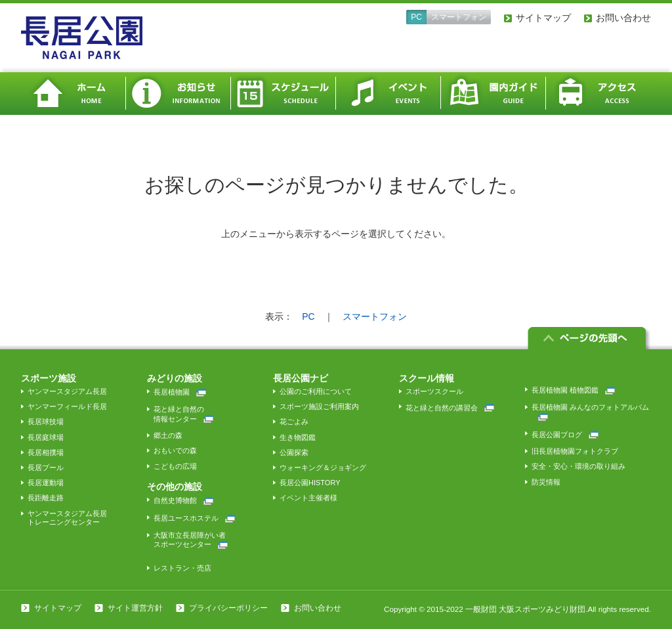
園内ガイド (493, 94)
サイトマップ (543, 18)
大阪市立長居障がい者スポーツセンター (191, 540)
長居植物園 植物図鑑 (573, 390)
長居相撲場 (46, 452)
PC (416, 17)
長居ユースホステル (194, 518)
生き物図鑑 (298, 437)
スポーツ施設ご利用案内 (319, 406)
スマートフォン (459, 17)
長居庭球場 (46, 437)
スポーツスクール (434, 391)
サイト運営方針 (135, 608)
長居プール (46, 467)
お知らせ (178, 94)
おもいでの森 (175, 450)
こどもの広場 (175, 466)
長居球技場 (46, 422)
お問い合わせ (623, 18)
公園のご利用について (316, 391)
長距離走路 (46, 498)
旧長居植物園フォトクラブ (575, 451)
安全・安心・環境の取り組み (578, 466)
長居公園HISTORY (310, 483)
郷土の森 (168, 435)
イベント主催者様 (308, 498)
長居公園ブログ (565, 435)
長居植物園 (180, 392)
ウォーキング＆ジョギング (323, 467)
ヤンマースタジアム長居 (67, 391)
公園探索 (294, 452)
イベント (388, 94)
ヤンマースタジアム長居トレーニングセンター (67, 518)
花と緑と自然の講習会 (450, 408)
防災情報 (546, 482)
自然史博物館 (183, 500)
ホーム (73, 94)
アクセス (598, 94)
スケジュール (283, 94)
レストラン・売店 (182, 568)
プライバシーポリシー (228, 608)
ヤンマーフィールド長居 (67, 406)
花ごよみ (294, 422)
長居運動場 (46, 483)
